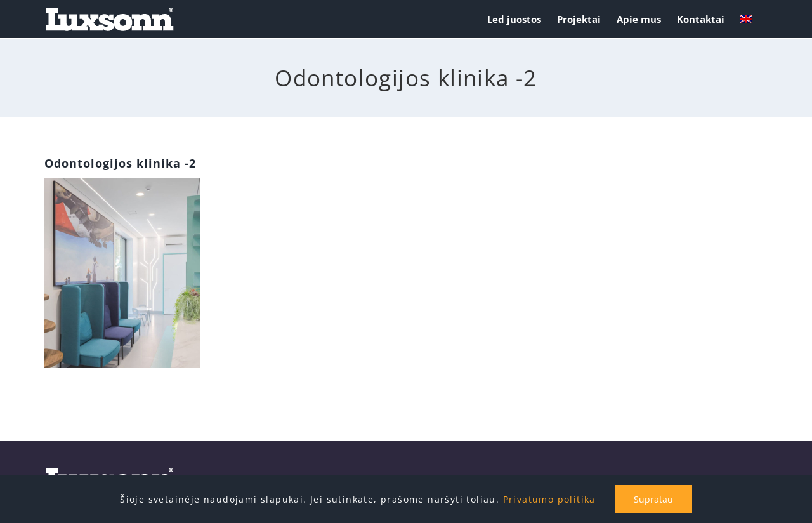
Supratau (653, 499)
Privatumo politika (549, 499)
